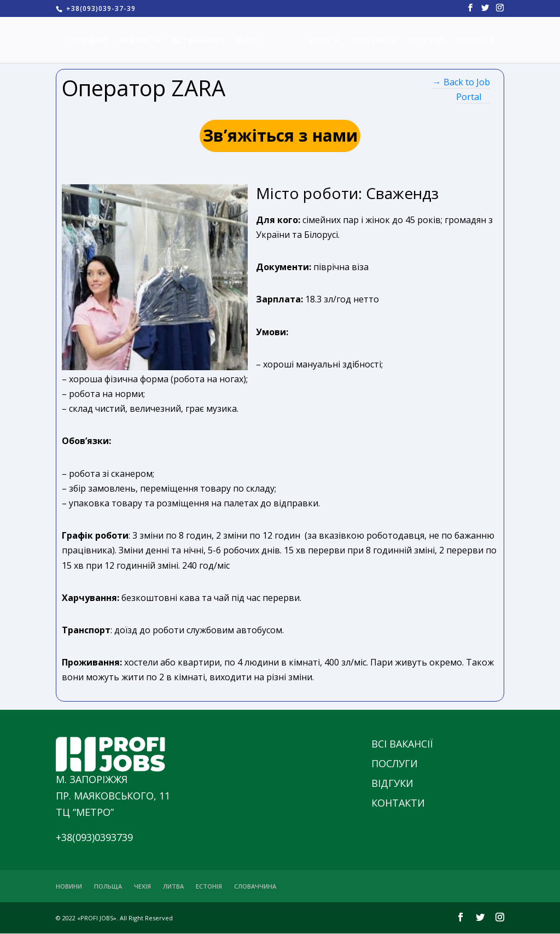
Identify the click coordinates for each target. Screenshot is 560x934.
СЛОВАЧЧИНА (255, 887)
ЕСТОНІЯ (209, 887)
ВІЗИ (316, 41)
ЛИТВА (173, 887)
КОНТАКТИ (371, 41)
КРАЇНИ (138, 41)
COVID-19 (471, 41)
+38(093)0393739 (94, 838)
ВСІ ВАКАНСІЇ (203, 41)
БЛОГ (252, 41)
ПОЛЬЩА (108, 887)
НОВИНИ (69, 887)
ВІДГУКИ (423, 41)
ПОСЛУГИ (395, 764)
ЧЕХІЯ (142, 887)
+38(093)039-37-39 (100, 8)
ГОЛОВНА (91, 41)
